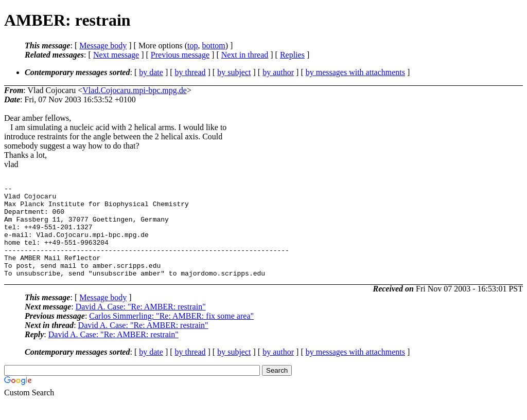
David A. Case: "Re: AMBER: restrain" (141, 325)
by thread (190, 72)
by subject (234, 72)
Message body (103, 45)
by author (278, 72)
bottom (213, 45)
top (192, 45)
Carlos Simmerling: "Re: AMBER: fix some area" (171, 334)
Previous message (180, 55)
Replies (292, 55)
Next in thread (245, 55)
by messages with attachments (355, 72)
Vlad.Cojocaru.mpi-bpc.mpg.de (135, 90)
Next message (116, 55)
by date (151, 72)
